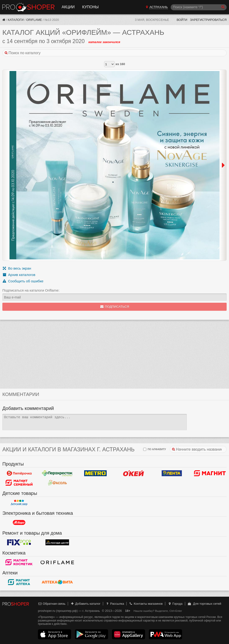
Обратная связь (52, 604)
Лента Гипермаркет (172, 473)
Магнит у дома (210, 473)
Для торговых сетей (204, 604)
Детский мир (19, 503)
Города (175, 604)
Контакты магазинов (146, 604)
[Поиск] (199, 7)
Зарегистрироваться (208, 20)
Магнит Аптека (19, 582)
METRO (95, 473)
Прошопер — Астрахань (28, 7)
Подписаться (115, 307)
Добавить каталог (85, 604)
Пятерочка (19, 473)
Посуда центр (57, 542)
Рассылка (115, 604)
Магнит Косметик (19, 562)
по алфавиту (155, 449)
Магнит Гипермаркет (19, 483)
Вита (57, 582)
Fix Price (19, 542)
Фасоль (57, 483)
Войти (182, 20)
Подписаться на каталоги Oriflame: (31, 290)
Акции (68, 7)
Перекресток (57, 473)
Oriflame (34, 20)
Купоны (90, 7)
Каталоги (16, 20)
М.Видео (19, 523)
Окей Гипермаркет (134, 473)
